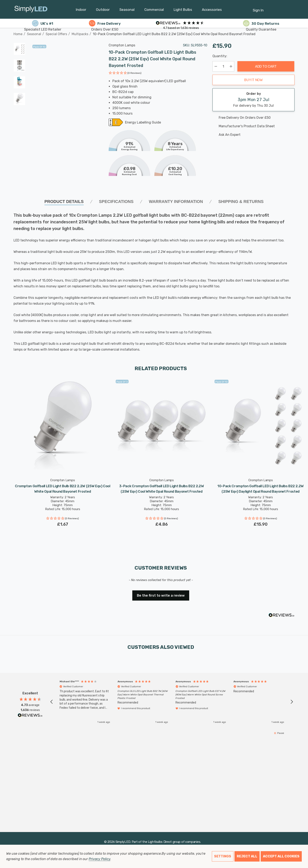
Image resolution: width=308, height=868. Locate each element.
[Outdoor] (103, 11)
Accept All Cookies (281, 856)
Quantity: (220, 56)
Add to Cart (266, 66)
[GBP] (291, 9)
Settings (223, 856)
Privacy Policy (99, 859)
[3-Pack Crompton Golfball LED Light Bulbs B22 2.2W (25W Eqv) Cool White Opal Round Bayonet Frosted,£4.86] (162, 426)
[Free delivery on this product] (253, 118)
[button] (125, 73)
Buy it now (253, 80)
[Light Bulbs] (183, 11)
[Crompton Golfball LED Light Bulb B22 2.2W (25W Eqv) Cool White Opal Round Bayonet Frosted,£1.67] (63, 426)
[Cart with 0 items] (281, 8)
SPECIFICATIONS (116, 202)
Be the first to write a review (161, 595)
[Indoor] (81, 11)
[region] (172, 702)
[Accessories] (212, 11)
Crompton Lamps (122, 45)
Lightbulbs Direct (160, 842)
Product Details (64, 202)
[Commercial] (154, 11)
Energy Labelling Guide (143, 123)
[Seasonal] (127, 11)
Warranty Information (176, 202)
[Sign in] (258, 8)
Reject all (247, 856)
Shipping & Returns (241, 202)
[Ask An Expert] (253, 135)
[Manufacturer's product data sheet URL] (253, 126)
